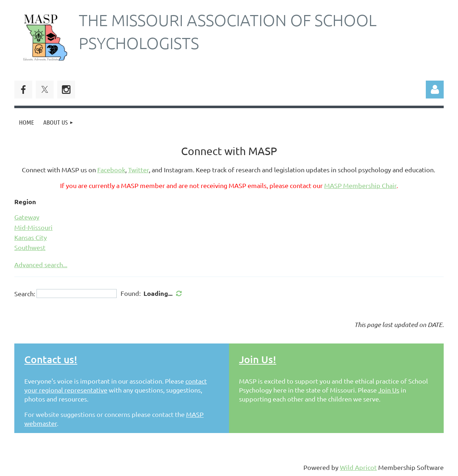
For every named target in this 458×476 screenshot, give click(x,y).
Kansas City (31, 237)
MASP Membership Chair (360, 185)
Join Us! (258, 359)
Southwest (30, 247)
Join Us (389, 390)
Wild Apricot (358, 467)
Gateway (27, 217)
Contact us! (51, 359)
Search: (25, 294)
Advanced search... (41, 265)
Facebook (111, 170)
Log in (435, 90)
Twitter (138, 170)
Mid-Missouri (33, 227)
